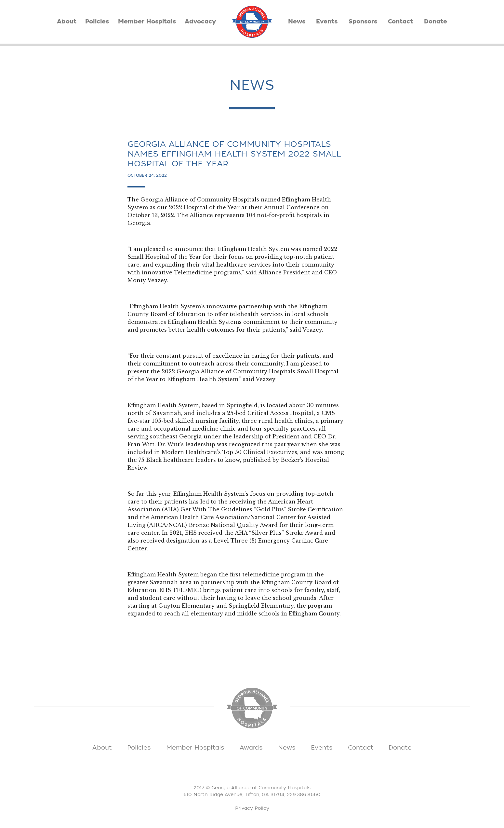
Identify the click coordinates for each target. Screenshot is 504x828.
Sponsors (363, 22)
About (67, 22)
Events (327, 22)
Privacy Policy (252, 808)
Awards (251, 748)
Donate (436, 22)
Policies (97, 22)
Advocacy (200, 22)
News (297, 22)
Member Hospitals (147, 22)
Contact (400, 22)
